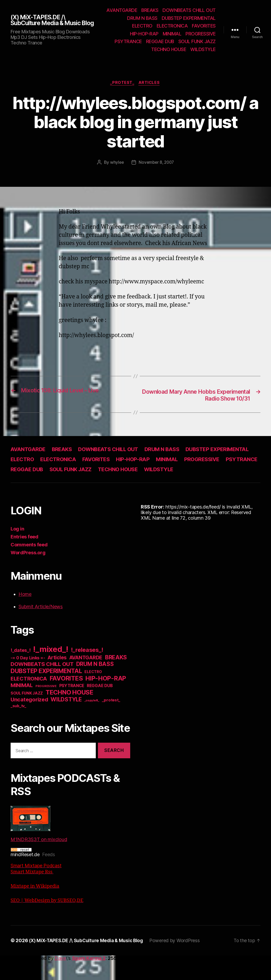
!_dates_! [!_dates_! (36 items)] (21, 669)
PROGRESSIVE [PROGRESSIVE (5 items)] (46, 705)
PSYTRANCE (202, 41)
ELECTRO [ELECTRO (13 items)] (93, 691)
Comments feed (29, 564)
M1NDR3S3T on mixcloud (39, 843)
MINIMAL (141, 41)
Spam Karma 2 (89, 977)
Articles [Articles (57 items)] (57, 677)
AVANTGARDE (179, 10)
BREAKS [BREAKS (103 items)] (116, 676)
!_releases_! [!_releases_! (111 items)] (87, 669)
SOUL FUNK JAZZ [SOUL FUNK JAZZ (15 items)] (27, 712)
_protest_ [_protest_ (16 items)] (111, 719)
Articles (150, 91)
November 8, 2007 (157, 171)
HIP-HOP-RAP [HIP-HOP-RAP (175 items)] (106, 697)
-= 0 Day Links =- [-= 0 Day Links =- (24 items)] (28, 677)
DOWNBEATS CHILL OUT (155, 18)
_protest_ (122, 91)
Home (25, 613)
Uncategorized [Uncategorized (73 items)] (29, 719)
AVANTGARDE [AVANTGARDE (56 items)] (86, 677)
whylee (116, 171)
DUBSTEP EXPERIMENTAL (164, 26)
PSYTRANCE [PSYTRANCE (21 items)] (72, 705)
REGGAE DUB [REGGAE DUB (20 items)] (100, 705)
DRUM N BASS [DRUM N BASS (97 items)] (95, 683)
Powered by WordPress (179, 959)
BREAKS (207, 10)
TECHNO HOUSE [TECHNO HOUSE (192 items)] (69, 711)
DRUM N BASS (200, 18)
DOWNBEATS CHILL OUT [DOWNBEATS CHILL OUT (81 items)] (42, 683)
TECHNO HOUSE (169, 57)
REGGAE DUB (160, 49)
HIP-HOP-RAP (201, 34)
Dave (60, 977)
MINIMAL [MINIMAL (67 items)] (22, 704)
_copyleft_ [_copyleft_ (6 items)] (92, 719)
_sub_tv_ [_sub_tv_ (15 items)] (18, 725)
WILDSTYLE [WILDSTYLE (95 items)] (66, 718)
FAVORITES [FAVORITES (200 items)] (66, 697)
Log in (17, 548)
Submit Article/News (41, 626)
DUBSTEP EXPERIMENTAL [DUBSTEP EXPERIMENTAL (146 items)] (46, 690)
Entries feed (24, 556)
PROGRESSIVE (169, 41)
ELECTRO (205, 26)
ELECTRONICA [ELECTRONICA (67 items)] (29, 698)
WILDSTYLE (203, 57)
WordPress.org (28, 572)
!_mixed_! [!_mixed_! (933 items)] (51, 668)
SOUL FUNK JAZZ (197, 49)
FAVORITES (171, 34)
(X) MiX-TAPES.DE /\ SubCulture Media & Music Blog (48, 24)
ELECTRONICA (139, 34)
